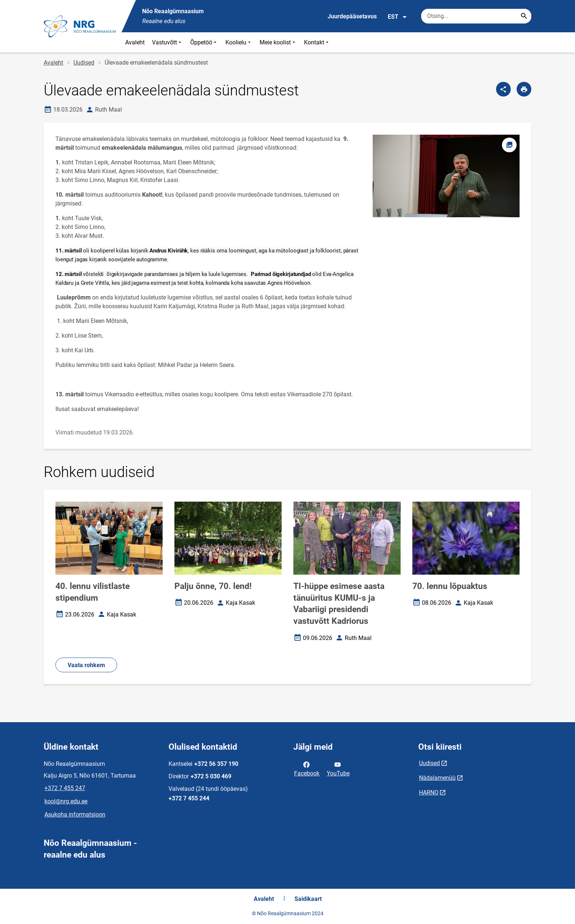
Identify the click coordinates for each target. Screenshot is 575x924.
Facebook (307, 768)
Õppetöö (204, 42)
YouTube (338, 768)
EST (397, 17)
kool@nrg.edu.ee (66, 801)
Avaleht (135, 42)
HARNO (429, 792)
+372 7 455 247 (65, 788)
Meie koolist (278, 42)
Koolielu (239, 42)
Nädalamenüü (437, 778)
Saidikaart (308, 899)
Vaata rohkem (86, 665)
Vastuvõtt (167, 42)
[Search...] (524, 16)
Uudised (84, 63)
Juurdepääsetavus (352, 16)
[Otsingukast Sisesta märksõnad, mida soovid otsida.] (476, 16)
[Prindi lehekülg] (524, 89)
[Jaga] (503, 89)
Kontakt (317, 42)
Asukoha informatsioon (75, 814)
